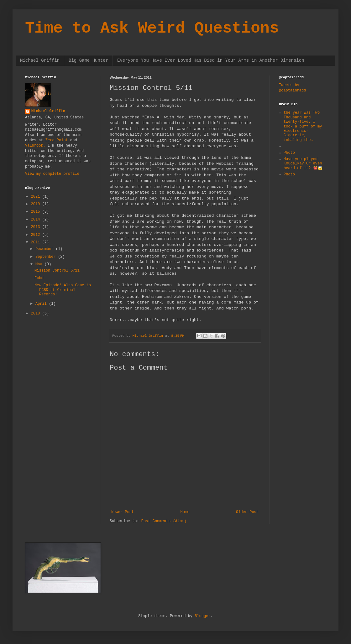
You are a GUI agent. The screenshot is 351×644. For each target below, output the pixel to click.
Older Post (247, 512)
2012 (37, 235)
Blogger (202, 616)
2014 (37, 220)
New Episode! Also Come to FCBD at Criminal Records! (63, 290)
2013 (37, 227)
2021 (37, 197)
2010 (37, 314)
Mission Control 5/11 (57, 271)
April (42, 304)
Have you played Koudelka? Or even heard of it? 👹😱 (303, 164)
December (46, 249)
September (47, 257)
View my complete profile (52, 174)
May (40, 264)
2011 (37, 242)
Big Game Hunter (88, 60)
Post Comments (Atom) (164, 521)
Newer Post (123, 512)
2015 (37, 212)
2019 (37, 204)
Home (185, 512)
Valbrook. (35, 146)
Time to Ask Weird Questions (152, 28)
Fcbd (39, 278)
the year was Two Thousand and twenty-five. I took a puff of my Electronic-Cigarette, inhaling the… (303, 126)
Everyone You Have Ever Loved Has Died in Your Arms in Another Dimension (211, 60)
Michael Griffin (40, 60)
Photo (289, 153)
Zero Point (57, 140)
